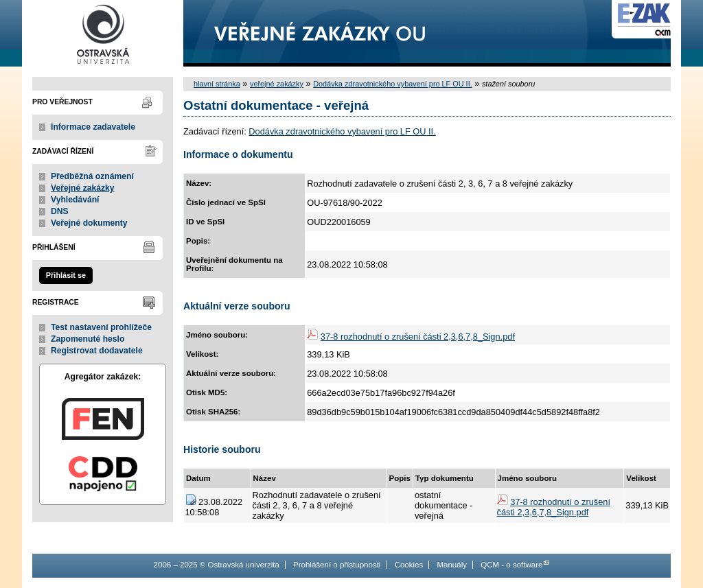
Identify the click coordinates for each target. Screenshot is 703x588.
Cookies (409, 565)
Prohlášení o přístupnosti (337, 565)
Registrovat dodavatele (97, 351)
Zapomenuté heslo (88, 339)
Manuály (452, 565)
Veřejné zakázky (83, 188)
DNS (60, 211)
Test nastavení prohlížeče (101, 327)
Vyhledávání (75, 200)
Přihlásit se (66, 275)
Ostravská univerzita (103, 33)
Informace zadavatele (93, 127)
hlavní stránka (217, 84)
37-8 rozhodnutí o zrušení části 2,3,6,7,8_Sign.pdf (418, 337)
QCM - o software (511, 565)
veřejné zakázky (277, 84)
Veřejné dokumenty (89, 223)
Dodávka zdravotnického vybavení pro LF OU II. (393, 84)
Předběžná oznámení (92, 176)
